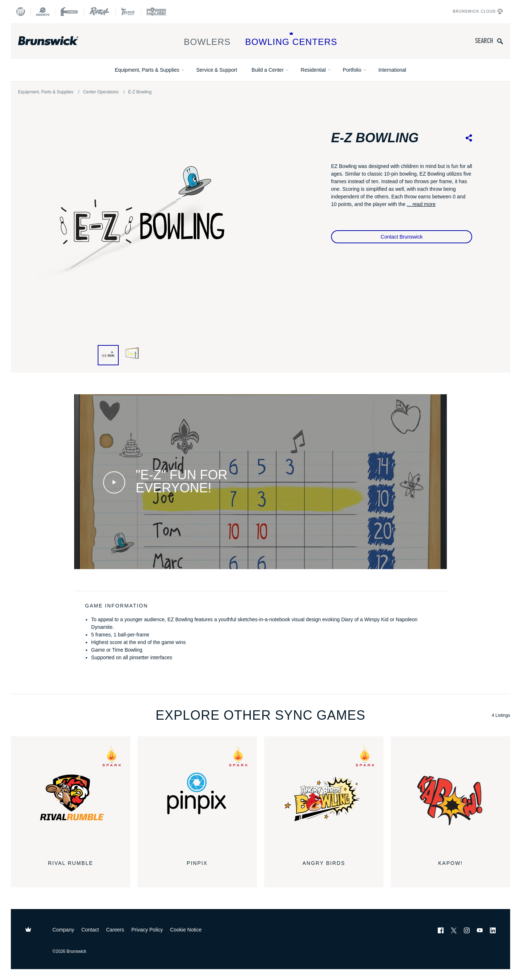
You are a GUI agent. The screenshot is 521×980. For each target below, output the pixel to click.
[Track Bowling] (128, 12)
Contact (90, 930)
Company (63, 930)
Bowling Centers (291, 39)
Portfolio (352, 70)
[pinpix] (197, 796)
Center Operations (101, 92)
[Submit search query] (500, 41)
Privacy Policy (147, 930)
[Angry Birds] (324, 796)
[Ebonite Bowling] (43, 12)
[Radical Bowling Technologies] (100, 12)
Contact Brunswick (402, 237)
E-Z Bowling (140, 92)
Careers (115, 930)
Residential (313, 70)
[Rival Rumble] (71, 796)
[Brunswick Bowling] (59, 41)
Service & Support (217, 70)
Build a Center (268, 70)
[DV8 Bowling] (21, 12)
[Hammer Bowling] (69, 12)
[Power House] (156, 12)
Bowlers (207, 39)
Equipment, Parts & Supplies (147, 70)
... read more (421, 204)
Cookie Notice (186, 930)
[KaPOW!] (450, 796)
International (392, 70)
